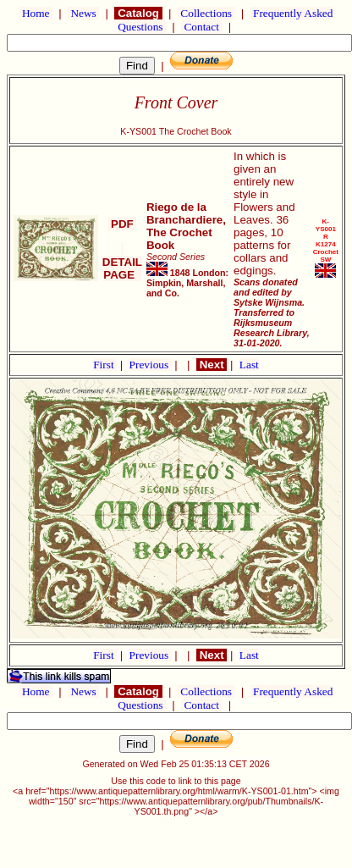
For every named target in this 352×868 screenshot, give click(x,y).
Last (249, 365)
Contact (201, 27)
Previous (151, 365)
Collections (206, 13)
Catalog (138, 13)
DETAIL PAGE (122, 262)
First (105, 365)
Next (212, 365)
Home (36, 13)
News (83, 13)
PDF (122, 224)
